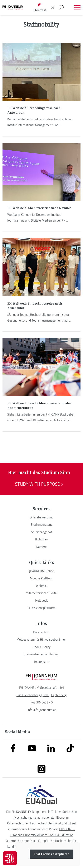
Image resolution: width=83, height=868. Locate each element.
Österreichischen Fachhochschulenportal (34, 823)
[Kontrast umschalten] (40, 8)
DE (53, 7)
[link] (41, 517)
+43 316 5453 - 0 (42, 702)
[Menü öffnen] (77, 7)
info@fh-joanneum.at (42, 710)
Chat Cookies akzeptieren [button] (52, 854)
